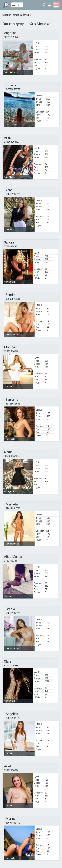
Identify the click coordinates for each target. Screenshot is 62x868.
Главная (7, 15)
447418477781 (14, 89)
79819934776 (13, 194)
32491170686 (11, 666)
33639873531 (13, 299)
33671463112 (13, 823)
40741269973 (11, 37)
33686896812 (11, 142)
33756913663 (13, 404)
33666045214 (11, 456)
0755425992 (11, 247)
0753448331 (11, 561)
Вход (49, 5)
